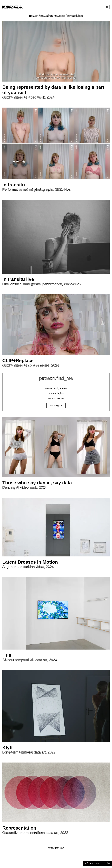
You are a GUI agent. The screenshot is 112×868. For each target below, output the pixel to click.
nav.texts (59, 16)
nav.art (34, 16)
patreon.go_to (56, 406)
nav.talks (46, 16)
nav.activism (75, 16)
